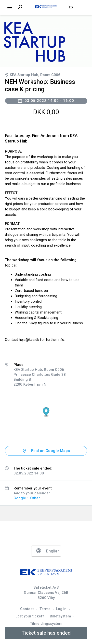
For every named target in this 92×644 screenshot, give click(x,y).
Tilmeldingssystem (46, 624)
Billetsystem (60, 616)
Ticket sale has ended (46, 633)
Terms (45, 609)
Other (35, 498)
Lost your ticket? (30, 616)
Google (20, 498)
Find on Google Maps (51, 451)
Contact (27, 609)
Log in (61, 609)
